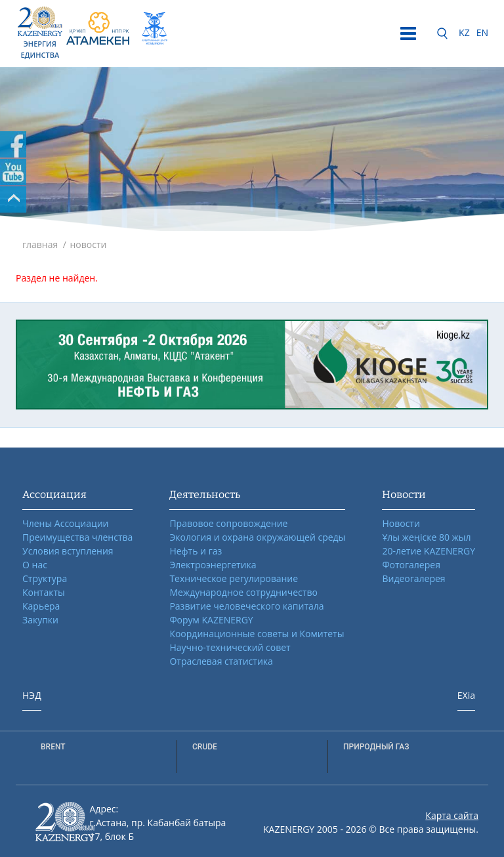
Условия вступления (68, 551)
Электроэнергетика (213, 565)
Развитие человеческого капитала (246, 606)
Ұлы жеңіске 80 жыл (426, 537)
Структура (45, 578)
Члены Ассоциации (66, 523)
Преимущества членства (77, 537)
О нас (35, 565)
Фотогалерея (411, 565)
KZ (464, 32)
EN (482, 32)
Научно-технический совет (230, 647)
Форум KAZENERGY (211, 620)
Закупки (40, 620)
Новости (401, 523)
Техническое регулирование (234, 578)
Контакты (44, 592)
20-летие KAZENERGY (429, 551)
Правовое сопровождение (228, 523)
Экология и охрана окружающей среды (257, 537)
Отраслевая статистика (221, 661)
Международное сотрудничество (243, 592)
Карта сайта (452, 815)
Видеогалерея (413, 578)
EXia (466, 695)
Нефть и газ (196, 551)
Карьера (41, 606)
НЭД (32, 695)
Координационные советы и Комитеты (257, 634)
